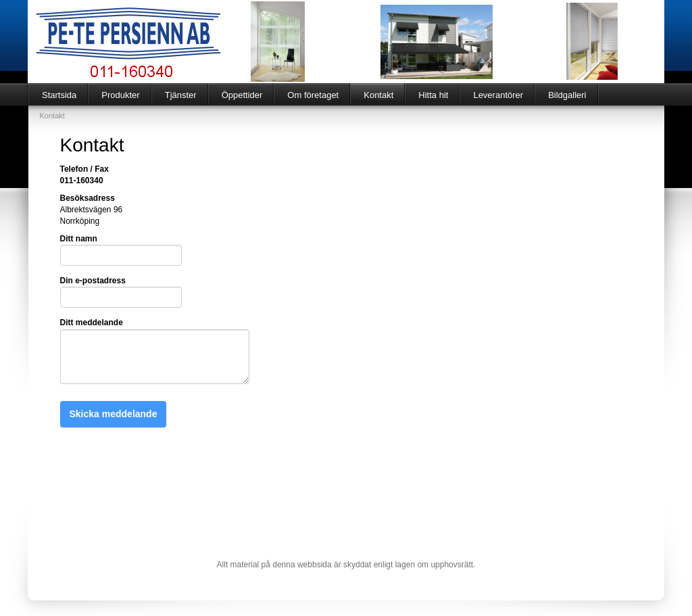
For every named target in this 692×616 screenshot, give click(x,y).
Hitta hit (433, 95)
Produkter (120, 95)
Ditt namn (79, 239)
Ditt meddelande (92, 323)
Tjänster (181, 95)
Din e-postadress (93, 281)
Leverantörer (498, 95)
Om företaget (313, 95)
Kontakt (378, 95)
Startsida (59, 95)
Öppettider (242, 95)
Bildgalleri (567, 95)
